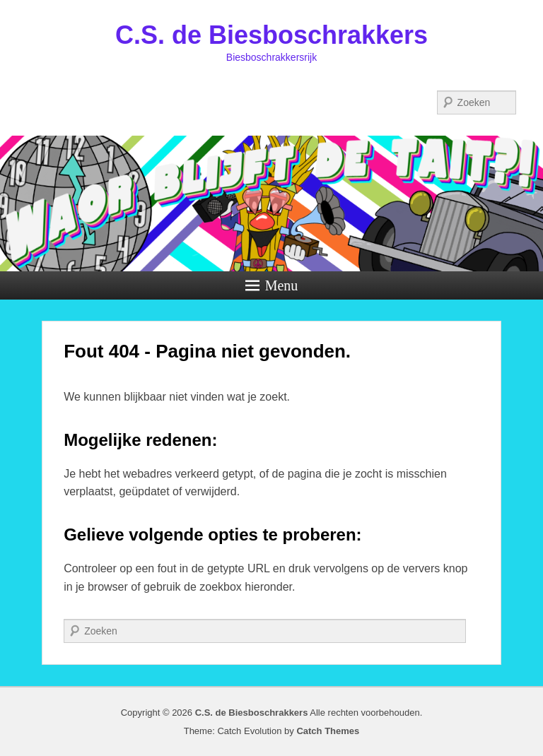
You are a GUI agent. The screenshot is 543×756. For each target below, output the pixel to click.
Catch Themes (328, 731)
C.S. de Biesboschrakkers (271, 35)
